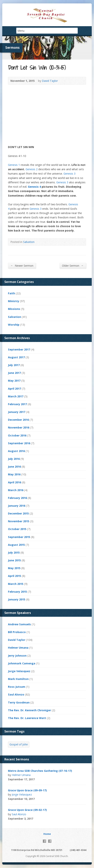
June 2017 (14, 373)
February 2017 (17, 404)
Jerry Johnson (17, 656)
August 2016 (16, 451)
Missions (14, 309)
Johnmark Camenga (22, 663)
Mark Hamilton (18, 679)
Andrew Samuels (19, 624)
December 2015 (18, 513)
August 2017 (16, 357)
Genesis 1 (14, 165)
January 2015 (17, 599)
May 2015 (14, 568)
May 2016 (14, 474)
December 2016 (18, 420)
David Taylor (50, 81)
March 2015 (16, 584)
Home (47, 834)
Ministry (14, 301)
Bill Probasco (17, 632)
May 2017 (14, 381)
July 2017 (14, 365)
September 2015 (19, 537)
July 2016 (14, 459)
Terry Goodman (19, 702)
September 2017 (19, 349)
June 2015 (14, 560)
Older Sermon (73, 265)
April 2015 (14, 576)
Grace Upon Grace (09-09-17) (27, 790)
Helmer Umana (18, 648)
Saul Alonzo (16, 694)
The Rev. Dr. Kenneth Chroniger (29, 710)
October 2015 (17, 529)
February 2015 (17, 592)
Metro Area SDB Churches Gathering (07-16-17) (40, 771)
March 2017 (16, 396)
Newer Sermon (22, 265)
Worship (14, 325)
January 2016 (17, 506)
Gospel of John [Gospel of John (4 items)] (19, 744)
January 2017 (17, 412)
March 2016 (16, 490)
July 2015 (14, 553)
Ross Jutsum (17, 687)
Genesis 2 (32, 169)
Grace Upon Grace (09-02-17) (27, 810)
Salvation (29, 242)
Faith (11, 293)
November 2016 (19, 427)
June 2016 (14, 467)
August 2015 (16, 545)
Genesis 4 (34, 187)
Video (40, 779)
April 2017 (14, 389)
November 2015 (19, 521)
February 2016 (17, 498)
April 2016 (14, 482)
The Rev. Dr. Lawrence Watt (27, 718)
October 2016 (17, 435)
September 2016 (19, 443)
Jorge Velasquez (19, 671)
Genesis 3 (69, 174)
